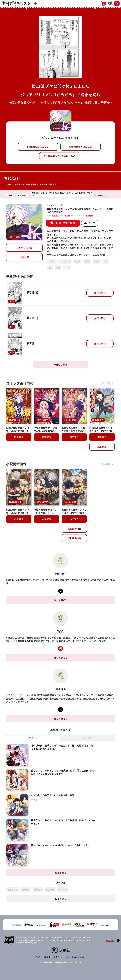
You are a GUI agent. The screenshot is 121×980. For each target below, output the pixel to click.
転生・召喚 (12, 890)
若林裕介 (16, 184)
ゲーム (87, 261)
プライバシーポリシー (62, 957)
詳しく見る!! (60, 600)
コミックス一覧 (24, 248)
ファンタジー (65, 261)
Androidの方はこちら (81, 147)
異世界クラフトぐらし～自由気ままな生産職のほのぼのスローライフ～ (63, 822)
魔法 (50, 268)
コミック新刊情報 (20, 383)
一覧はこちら (60, 364)
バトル (97, 261)
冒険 (58, 268)
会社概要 (47, 957)
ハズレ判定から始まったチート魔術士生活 (53, 795)
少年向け (26, 890)
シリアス (52, 261)
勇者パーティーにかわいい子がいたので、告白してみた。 (61, 845)
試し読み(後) (74, 538)
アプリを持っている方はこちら (59, 156)
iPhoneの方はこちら (38, 147)
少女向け (63, 890)
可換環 (29, 184)
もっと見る (60, 873)
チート (67, 268)
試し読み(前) (74, 529)
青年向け (38, 890)
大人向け (50, 890)
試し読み (102, 447)
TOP (38, 957)
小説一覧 (24, 257)
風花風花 (53, 184)
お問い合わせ (79, 957)
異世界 (77, 261)
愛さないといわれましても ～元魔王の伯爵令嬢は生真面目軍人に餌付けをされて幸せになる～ (63, 772)
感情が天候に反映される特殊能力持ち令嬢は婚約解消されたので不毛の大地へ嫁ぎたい (63, 747)
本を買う (19, 437)
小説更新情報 (16, 464)
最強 (105, 261)
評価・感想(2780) (65, 223)
